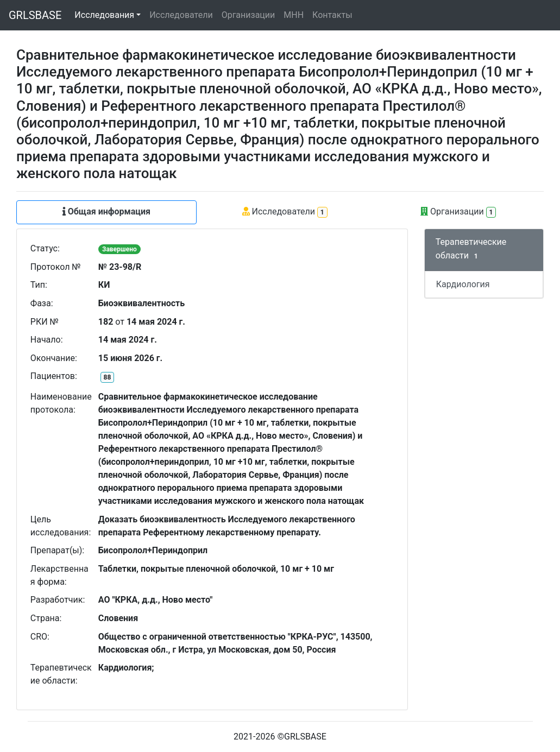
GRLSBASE (35, 15)
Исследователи (181, 15)
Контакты (332, 15)
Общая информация (106, 211)
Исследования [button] (104, 15)
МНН (294, 15)
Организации (248, 15)
